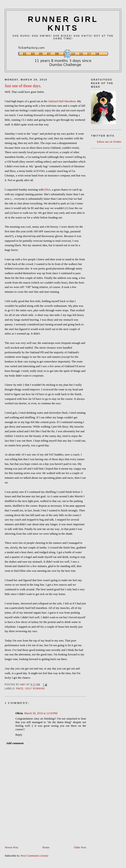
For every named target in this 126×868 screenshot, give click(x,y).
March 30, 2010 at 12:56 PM (41, 713)
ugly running (35, 689)
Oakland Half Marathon (62, 101)
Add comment (15, 743)
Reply (19, 735)
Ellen (47, 189)
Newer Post (11, 847)
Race (20, 689)
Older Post (80, 847)
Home (46, 847)
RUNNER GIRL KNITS (63, 24)
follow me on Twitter (109, 142)
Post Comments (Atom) (34, 856)
